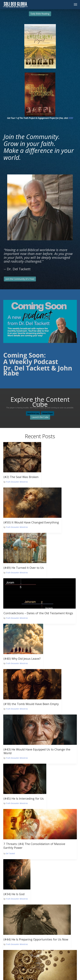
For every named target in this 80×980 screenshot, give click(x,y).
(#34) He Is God (14, 894)
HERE (71, 118)
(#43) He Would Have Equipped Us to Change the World (37, 751)
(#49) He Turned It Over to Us (24, 568)
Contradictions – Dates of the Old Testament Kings (38, 613)
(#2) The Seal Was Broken (21, 477)
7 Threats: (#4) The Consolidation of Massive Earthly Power (34, 846)
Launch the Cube (40, 417)
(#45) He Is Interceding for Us (24, 798)
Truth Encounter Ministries (17, 482)
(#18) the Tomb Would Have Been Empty (31, 704)
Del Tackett (10, 853)
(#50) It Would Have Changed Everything (31, 522)
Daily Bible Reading (40, 14)
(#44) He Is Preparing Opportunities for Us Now (36, 939)
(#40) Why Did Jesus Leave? (22, 659)
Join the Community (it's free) (20, 279)
